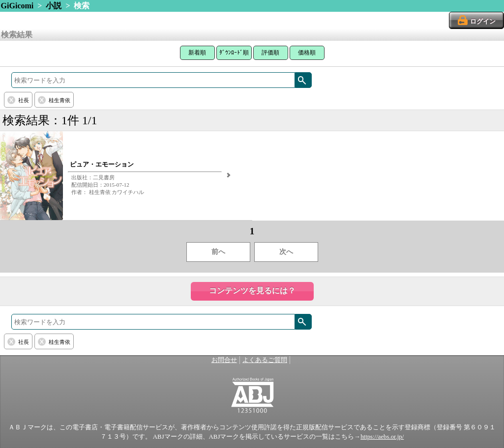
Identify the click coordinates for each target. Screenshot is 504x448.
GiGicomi (17, 6)
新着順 (197, 53)
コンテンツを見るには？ (252, 291)
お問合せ (224, 360)
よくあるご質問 (265, 360)
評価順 (270, 53)
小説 (54, 6)
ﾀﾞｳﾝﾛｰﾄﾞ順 (234, 53)
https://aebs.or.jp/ (382, 437)
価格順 (307, 53)
